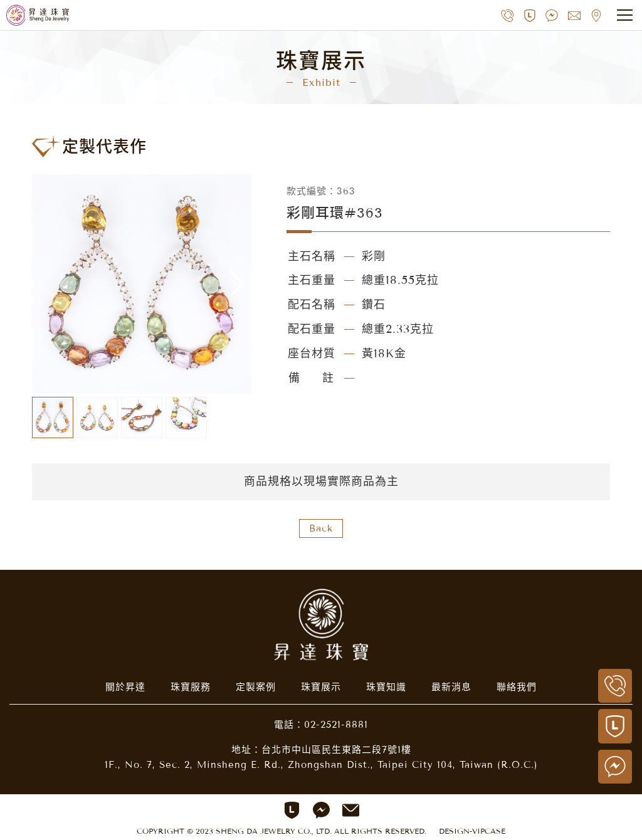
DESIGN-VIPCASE (472, 831)
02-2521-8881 (336, 725)
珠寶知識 (386, 687)
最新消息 (451, 687)
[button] (237, 284)
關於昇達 (125, 687)
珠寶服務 (191, 687)
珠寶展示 (321, 687)
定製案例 (256, 687)
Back (321, 528)
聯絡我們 (517, 687)
